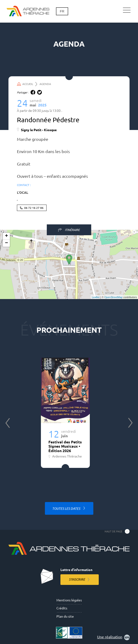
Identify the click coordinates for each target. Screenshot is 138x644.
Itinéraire (72, 230)
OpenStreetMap (114, 297)
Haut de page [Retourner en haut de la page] (113, 531)
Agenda (45, 84)
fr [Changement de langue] (62, 11)
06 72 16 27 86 (34, 208)
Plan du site (65, 616)
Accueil (27, 84)
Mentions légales (69, 600)
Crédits (62, 608)
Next (130, 423)
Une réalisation (113, 637)
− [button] (6, 243)
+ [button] (6, 236)
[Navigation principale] (127, 10)
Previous (8, 423)
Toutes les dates (67, 509)
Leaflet (96, 297)
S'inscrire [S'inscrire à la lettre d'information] (77, 579)
